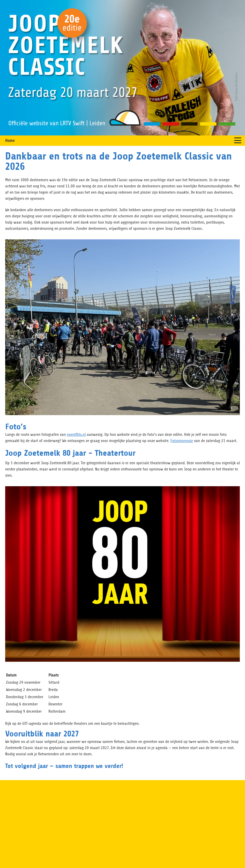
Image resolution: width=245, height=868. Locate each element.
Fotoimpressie (182, 441)
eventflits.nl (76, 435)
